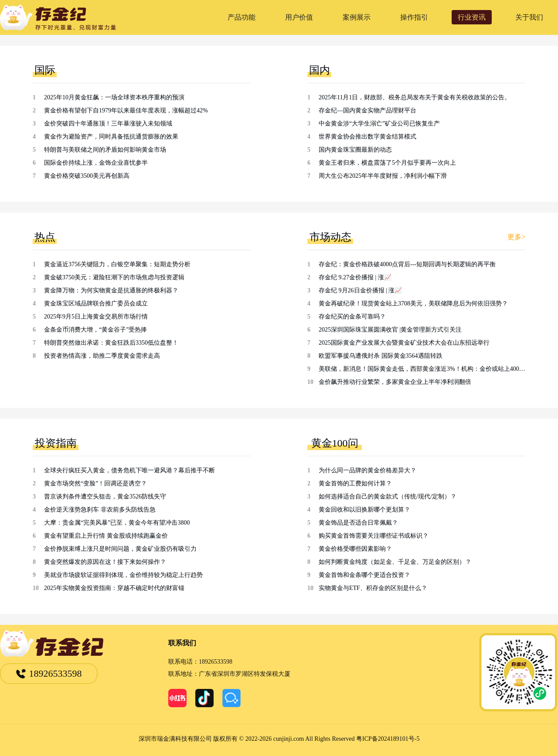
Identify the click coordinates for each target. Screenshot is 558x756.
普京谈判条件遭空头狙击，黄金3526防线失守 (105, 497)
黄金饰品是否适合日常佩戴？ (358, 523)
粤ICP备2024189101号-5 (388, 739)
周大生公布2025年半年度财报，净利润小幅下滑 (383, 176)
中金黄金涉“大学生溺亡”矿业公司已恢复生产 (379, 124)
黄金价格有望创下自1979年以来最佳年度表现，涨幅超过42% (126, 110)
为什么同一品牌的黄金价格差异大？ (367, 470)
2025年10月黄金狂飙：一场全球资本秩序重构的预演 (114, 97)
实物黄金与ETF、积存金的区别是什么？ (373, 588)
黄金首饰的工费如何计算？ (355, 483)
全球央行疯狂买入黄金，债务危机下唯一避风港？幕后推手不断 (129, 470)
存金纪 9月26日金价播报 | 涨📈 (360, 290)
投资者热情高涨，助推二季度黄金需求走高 (102, 356)
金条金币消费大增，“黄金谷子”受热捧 (95, 330)
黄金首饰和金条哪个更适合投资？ (364, 575)
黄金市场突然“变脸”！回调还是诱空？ (95, 483)
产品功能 (242, 17)
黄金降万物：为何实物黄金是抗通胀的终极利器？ (111, 290)
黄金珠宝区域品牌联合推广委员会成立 (96, 303)
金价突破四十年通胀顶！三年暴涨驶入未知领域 (108, 124)
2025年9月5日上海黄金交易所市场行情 (96, 317)
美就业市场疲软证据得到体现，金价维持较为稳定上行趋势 (123, 575)
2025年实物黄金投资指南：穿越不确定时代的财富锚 (114, 588)
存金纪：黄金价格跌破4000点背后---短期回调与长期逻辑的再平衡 (407, 264)
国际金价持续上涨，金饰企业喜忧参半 (96, 163)
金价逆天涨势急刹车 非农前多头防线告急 (100, 510)
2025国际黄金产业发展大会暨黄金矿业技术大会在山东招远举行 (404, 343)
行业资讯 (472, 17)
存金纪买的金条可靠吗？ (352, 317)
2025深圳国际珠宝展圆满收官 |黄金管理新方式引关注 (390, 330)
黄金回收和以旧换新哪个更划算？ (364, 510)
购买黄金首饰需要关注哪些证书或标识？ (374, 536)
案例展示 (357, 17)
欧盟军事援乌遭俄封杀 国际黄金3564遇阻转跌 (381, 356)
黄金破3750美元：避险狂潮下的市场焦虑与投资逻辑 (114, 277)
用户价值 (299, 17)
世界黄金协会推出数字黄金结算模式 (367, 137)
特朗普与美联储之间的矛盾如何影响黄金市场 (105, 150)
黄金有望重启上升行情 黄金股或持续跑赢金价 (106, 536)
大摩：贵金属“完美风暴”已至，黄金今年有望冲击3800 (117, 523)
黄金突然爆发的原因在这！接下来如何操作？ (105, 562)
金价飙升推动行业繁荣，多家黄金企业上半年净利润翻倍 (395, 382)
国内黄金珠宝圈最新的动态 (355, 150)
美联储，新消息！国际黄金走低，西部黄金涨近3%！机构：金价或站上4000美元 (422, 369)
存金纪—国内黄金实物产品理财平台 (367, 110)
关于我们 (529, 17)
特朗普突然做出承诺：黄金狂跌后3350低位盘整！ (111, 343)
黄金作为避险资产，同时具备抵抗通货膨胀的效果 (111, 137)
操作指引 (414, 17)
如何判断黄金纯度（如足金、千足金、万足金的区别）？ (395, 562)
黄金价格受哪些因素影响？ (355, 549)
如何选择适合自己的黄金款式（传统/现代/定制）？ (388, 497)
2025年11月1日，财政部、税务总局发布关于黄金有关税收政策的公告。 (415, 97)
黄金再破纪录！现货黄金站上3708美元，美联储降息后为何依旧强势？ (413, 303)
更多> (516, 237)
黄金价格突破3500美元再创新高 (87, 176)
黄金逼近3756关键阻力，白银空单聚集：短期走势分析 (117, 264)
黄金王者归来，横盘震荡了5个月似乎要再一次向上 (387, 163)
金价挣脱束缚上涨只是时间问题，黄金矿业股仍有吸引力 (120, 549)
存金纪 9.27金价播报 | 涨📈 (355, 277)
